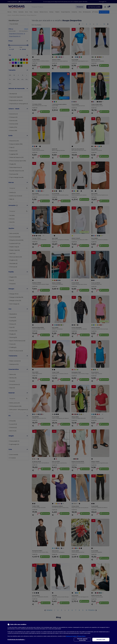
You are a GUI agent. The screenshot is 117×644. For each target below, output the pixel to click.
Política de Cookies (71, 636)
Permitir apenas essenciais (82, 640)
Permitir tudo (101, 640)
